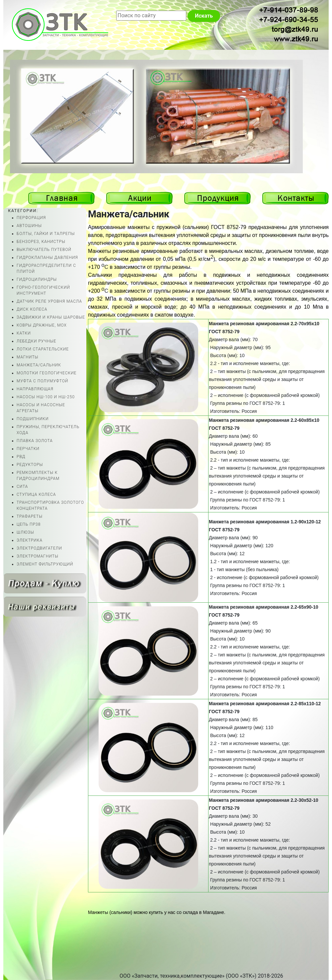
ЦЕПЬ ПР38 (29, 524)
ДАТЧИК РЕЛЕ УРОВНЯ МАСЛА (49, 301)
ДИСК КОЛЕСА (32, 309)
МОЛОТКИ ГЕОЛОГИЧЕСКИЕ (47, 373)
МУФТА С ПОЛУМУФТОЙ (42, 381)
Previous (299, 163)
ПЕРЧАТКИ (28, 449)
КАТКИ (24, 333)
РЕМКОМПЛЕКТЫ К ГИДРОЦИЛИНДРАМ (38, 476)
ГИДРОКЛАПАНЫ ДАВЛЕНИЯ (47, 258)
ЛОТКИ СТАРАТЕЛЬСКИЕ (43, 349)
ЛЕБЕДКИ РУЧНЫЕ (37, 341)
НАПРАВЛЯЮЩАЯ (35, 389)
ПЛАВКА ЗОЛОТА (35, 441)
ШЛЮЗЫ (25, 532)
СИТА (22, 487)
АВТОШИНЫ (29, 226)
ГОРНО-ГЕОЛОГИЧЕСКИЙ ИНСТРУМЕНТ (43, 290)
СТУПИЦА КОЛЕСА (36, 494)
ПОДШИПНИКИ (33, 419)
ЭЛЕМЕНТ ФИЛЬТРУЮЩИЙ (45, 564)
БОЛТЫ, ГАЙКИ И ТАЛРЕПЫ (46, 234)
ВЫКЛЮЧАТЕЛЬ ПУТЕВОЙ (44, 250)
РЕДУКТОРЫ (30, 465)
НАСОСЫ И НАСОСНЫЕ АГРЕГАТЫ (41, 408)
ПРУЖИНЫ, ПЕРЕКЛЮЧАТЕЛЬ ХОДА (48, 430)
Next (299, 148)
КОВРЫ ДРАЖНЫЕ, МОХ (42, 325)
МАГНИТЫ (28, 357)
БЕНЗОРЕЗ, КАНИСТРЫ (41, 242)
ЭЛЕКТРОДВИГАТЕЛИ (39, 548)
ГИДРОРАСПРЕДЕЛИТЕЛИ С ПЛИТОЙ (46, 268)
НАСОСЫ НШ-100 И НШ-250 (46, 397)
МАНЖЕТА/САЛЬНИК (39, 365)
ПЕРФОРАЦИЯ (31, 218)
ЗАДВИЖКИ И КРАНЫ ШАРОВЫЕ (51, 317)
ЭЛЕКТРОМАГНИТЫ (38, 556)
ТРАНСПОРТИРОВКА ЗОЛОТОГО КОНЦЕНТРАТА (50, 505)
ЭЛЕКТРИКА (30, 540)
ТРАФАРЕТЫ (30, 516)
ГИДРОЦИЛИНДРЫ (37, 279)
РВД (21, 457)
